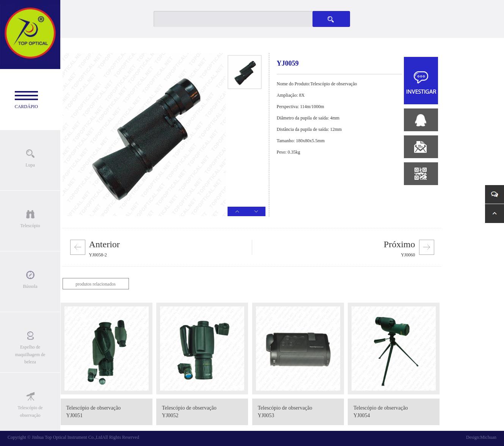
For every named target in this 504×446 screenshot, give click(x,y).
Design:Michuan (481, 437)
